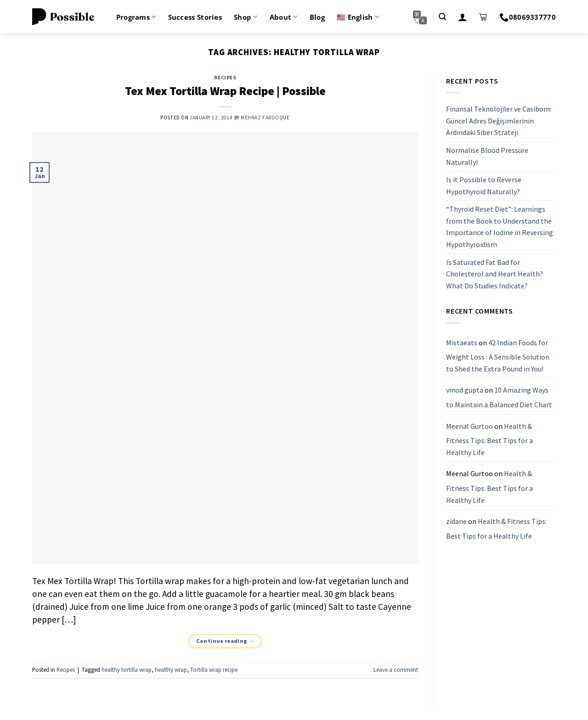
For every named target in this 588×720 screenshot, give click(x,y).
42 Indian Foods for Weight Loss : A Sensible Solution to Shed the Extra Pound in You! (498, 356)
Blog (317, 17)
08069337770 (528, 17)
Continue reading (225, 641)
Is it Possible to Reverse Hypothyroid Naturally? (484, 186)
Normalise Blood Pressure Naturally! (487, 156)
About (284, 17)
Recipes (225, 78)
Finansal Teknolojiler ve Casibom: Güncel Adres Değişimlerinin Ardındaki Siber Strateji (499, 121)
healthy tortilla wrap (127, 669)
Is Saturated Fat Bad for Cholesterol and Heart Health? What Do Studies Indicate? (495, 274)
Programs (136, 17)
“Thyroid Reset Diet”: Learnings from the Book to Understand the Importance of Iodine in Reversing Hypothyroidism (500, 227)
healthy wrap (171, 669)
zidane (456, 521)
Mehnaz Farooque (265, 118)
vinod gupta (465, 390)
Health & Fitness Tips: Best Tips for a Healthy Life (489, 439)
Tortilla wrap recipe (214, 669)
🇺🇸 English (358, 17)
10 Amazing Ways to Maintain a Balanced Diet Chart (499, 398)
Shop (246, 17)
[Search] (442, 17)
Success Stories (195, 17)
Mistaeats (462, 343)
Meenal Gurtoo (469, 426)
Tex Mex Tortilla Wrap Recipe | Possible (225, 91)
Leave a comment (396, 669)
